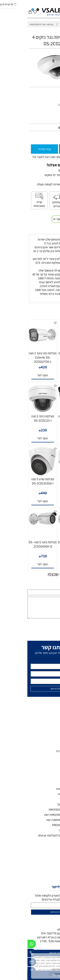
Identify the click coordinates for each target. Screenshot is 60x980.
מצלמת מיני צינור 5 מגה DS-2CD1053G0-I (45, 418)
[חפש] (52, 10)
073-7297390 (43, 933)
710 (17, 556)
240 (46, 367)
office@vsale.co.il (41, 929)
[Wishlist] (8, 10)
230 (17, 430)
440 (17, 493)
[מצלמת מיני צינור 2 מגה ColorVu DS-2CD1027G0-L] (15, 348)
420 (17, 367)
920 (38, 127)
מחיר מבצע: (48, 128)
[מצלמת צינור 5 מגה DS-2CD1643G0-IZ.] (15, 525)
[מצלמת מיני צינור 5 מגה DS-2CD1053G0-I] (45, 399)
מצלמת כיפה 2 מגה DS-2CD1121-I (15, 418)
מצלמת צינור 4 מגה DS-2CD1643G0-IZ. (45, 544)
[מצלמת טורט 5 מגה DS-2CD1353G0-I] (15, 474)
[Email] (4, 963)
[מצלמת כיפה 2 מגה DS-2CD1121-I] (15, 411)
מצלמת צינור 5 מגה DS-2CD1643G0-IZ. (15, 544)
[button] (45, 375)
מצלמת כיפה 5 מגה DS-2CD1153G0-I (45, 481)
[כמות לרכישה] (56, 137)
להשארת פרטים (31, 953)
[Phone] (4, 954)
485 (46, 430)
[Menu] (57, 10)
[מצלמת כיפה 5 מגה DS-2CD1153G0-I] (45, 474)
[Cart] (3, 10)
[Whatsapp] (4, 945)
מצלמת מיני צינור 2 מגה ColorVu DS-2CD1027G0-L (15, 357)
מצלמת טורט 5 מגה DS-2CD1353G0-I (15, 481)
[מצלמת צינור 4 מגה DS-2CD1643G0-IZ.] (45, 525)
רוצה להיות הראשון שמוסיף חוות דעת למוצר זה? (32, 157)
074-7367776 (21, 933)
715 (46, 556)
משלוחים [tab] (51, 231)
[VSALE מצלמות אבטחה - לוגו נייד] (30, 12)
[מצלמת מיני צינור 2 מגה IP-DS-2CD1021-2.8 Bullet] (45, 345)
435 (46, 493)
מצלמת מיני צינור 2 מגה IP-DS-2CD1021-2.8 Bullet (45, 357)
